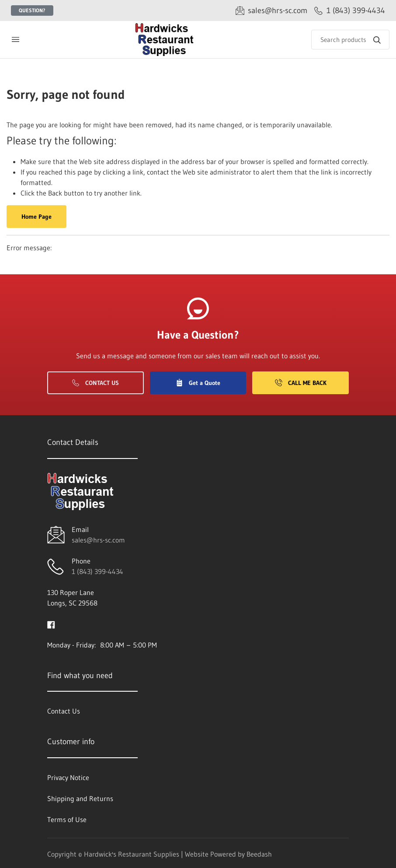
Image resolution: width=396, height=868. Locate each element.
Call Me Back (301, 383)
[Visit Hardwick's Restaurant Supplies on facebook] (51, 624)
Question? (32, 10)
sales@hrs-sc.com (98, 540)
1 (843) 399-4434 (97, 571)
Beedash (259, 854)
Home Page (36, 217)
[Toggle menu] (15, 40)
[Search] (350, 40)
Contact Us (96, 383)
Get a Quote (198, 383)
